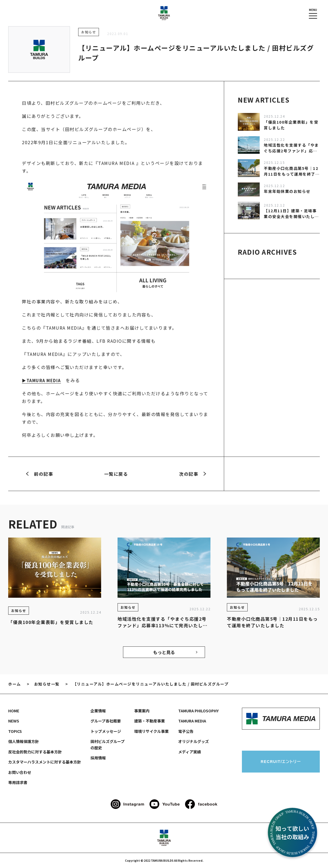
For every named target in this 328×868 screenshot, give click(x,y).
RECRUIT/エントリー (281, 762)
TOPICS (15, 731)
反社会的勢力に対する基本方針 (35, 752)
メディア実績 (190, 752)
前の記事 (39, 474)
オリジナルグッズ (194, 741)
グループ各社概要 (106, 721)
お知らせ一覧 (47, 684)
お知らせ (89, 32)
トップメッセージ (106, 731)
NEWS (14, 721)
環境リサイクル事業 (151, 731)
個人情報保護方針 (24, 741)
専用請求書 (18, 782)
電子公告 (186, 731)
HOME (14, 711)
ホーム (15, 684)
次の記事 (193, 474)
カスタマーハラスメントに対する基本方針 (45, 762)
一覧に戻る (116, 474)
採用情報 (98, 758)
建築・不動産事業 (150, 721)
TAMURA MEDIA (192, 721)
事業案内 (142, 711)
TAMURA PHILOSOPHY (198, 711)
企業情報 (98, 711)
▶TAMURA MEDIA (43, 380)
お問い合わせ (20, 772)
